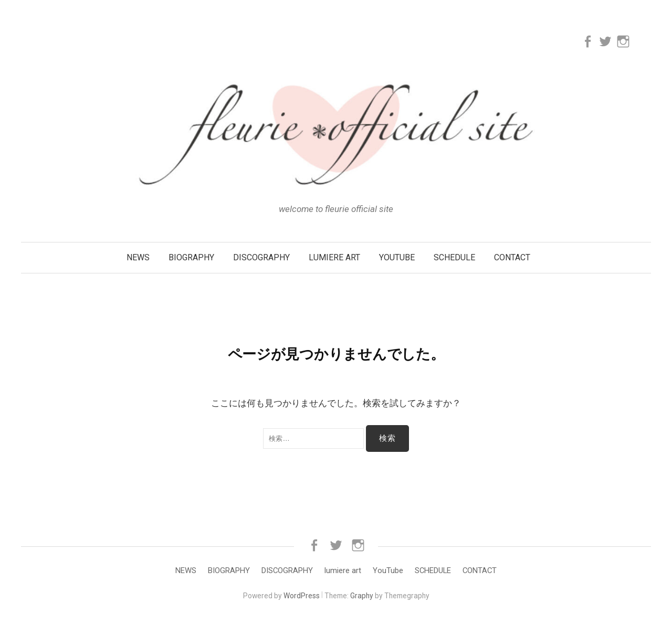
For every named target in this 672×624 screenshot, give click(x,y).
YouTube (397, 257)
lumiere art (334, 257)
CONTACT (512, 257)
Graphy (362, 596)
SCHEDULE (454, 257)
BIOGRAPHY (191, 257)
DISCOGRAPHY (261, 257)
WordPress (302, 596)
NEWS (138, 257)
